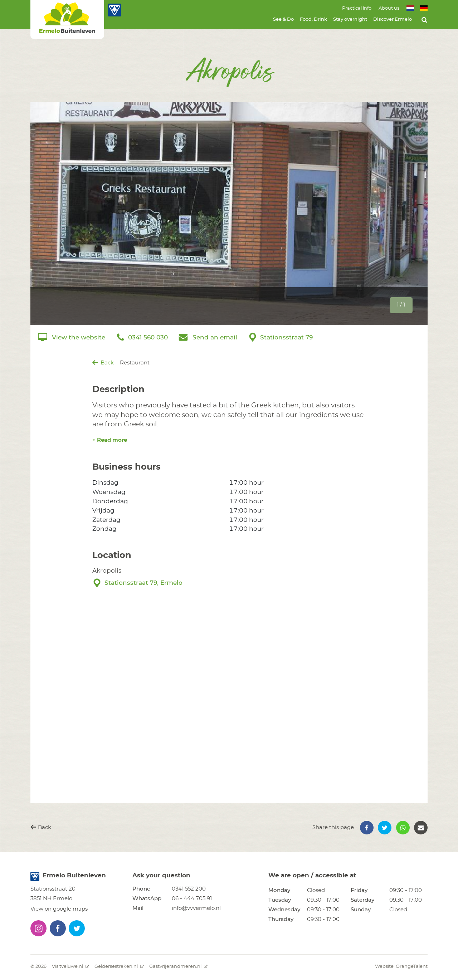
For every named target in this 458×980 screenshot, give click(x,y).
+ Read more (110, 440)
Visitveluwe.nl (70, 967)
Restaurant (135, 363)
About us (389, 8)
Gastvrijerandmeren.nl (178, 967)
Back (103, 363)
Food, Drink (313, 19)
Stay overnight (350, 19)
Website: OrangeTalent (401, 967)
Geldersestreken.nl (119, 967)
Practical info (357, 8)
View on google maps (59, 909)
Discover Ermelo (393, 19)
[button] (367, 828)
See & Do (283, 19)
